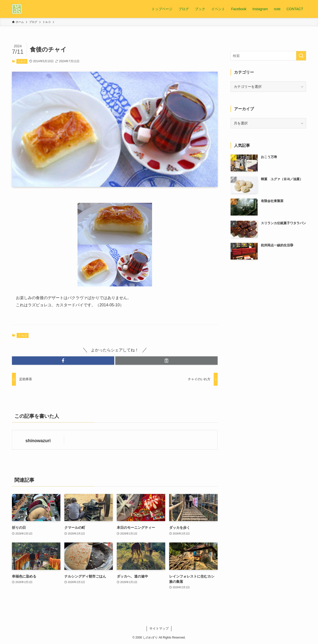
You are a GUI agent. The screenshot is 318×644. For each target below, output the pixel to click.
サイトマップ (159, 628)
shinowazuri (38, 441)
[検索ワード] (268, 56)
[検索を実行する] (301, 56)
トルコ (22, 61)
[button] (63, 361)
